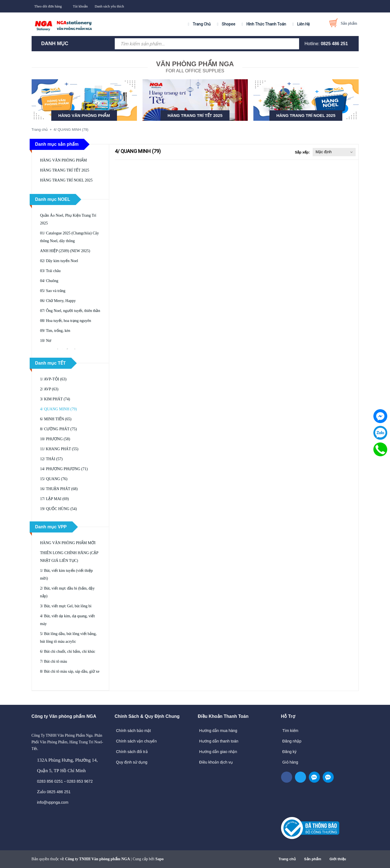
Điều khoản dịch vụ (216, 762)
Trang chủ (287, 859)
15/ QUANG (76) (54, 479)
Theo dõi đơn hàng (48, 6)
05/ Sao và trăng (53, 291)
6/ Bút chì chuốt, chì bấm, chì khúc (68, 651)
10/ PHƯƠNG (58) (55, 439)
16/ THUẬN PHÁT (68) (59, 489)
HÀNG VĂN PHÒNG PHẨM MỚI (68, 543)
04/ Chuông (49, 281)
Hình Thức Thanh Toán (266, 24)
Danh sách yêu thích (109, 6)
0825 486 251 (334, 44)
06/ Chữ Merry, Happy (58, 301)
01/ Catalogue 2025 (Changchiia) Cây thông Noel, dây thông (70, 237)
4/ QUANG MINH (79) (59, 409)
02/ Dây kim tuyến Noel (59, 261)
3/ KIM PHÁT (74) (55, 399)
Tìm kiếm (290, 731)
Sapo (160, 859)
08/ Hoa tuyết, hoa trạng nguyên (66, 321)
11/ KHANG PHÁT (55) (59, 449)
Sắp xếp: (302, 152)
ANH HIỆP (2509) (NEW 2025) (65, 251)
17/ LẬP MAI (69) (55, 499)
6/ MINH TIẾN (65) (56, 419)
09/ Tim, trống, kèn (55, 331)
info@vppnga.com (53, 802)
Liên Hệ (303, 24)
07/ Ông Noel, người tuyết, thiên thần (70, 311)
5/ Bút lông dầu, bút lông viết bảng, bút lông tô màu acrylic (68, 638)
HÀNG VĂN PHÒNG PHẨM (84, 115)
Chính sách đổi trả (132, 752)
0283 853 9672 (80, 781)
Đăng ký (290, 752)
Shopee (229, 24)
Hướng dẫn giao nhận (218, 752)
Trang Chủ (202, 24)
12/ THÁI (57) (51, 459)
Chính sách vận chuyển (137, 741)
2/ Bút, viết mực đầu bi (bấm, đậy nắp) (67, 592)
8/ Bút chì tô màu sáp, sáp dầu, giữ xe (70, 671)
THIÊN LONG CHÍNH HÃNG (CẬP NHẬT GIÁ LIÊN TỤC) (69, 557)
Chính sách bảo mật (134, 731)
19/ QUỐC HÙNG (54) (59, 509)
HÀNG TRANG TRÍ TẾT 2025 (195, 115)
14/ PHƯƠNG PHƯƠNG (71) (64, 469)
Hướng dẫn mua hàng (218, 731)
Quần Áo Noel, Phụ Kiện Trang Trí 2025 (68, 219)
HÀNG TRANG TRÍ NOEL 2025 (306, 115)
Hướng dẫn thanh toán (219, 741)
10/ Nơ (46, 341)
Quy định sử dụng (132, 762)
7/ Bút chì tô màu (54, 661)
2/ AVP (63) (49, 389)
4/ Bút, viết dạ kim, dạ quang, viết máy (68, 620)
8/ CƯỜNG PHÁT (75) (59, 429)
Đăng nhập (292, 741)
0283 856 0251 (50, 781)
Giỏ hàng (290, 762)
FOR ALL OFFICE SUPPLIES (195, 66)
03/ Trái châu (50, 271)
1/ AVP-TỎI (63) (53, 379)
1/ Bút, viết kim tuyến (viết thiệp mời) (67, 574)
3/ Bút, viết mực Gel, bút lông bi (66, 606)
